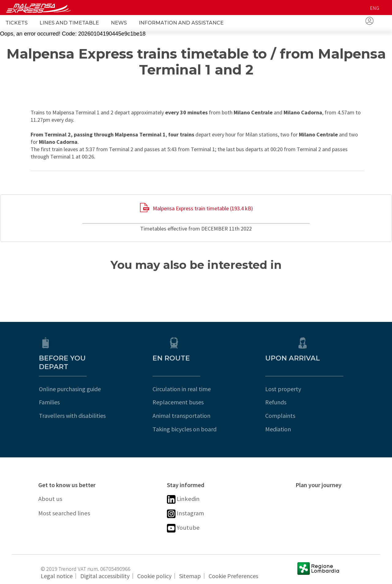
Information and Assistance (181, 23)
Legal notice (57, 571)
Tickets (17, 23)
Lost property (313, 380)
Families (49, 393)
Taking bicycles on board (199, 420)
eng (375, 8)
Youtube (184, 523)
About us (51, 491)
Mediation (308, 420)
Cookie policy (154, 571)
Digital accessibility (105, 571)
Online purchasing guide (69, 380)
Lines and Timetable (69, 23)
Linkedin (184, 491)
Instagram (186, 507)
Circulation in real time (196, 380)
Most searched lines (67, 506)
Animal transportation (196, 407)
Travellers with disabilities (72, 407)
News (119, 23)
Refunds (306, 393)
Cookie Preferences (233, 571)
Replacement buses (192, 393)
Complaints (311, 407)
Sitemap (190, 571)
